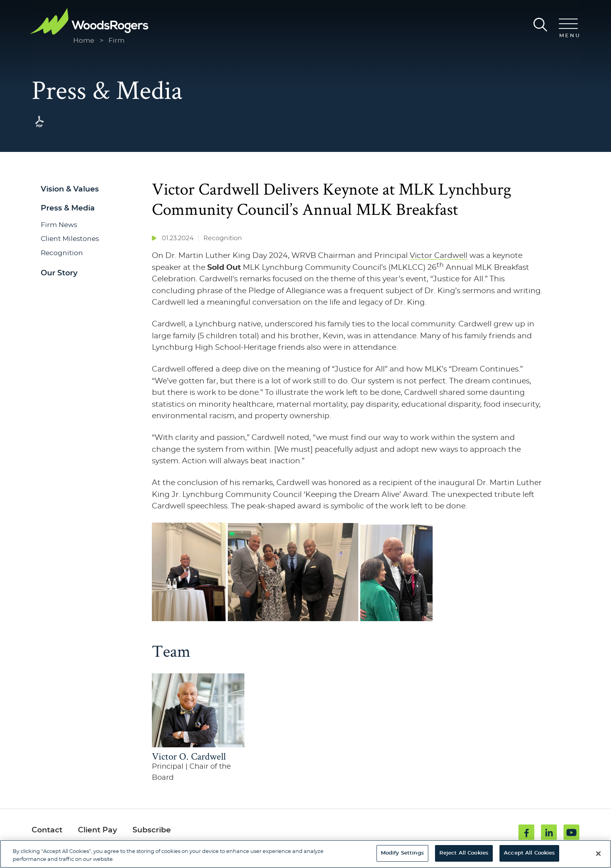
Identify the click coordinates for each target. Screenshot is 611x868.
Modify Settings (402, 853)
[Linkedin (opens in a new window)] (549, 832)
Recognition (62, 253)
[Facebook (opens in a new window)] (526, 832)
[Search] (540, 25)
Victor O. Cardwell (189, 756)
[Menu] (568, 29)
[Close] (598, 853)
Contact (47, 830)
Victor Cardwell (439, 256)
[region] (305, 854)
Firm (116, 41)
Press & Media (68, 208)
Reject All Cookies (464, 853)
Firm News (59, 225)
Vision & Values (70, 189)
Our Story (59, 273)
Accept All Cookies (529, 853)
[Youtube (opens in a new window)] (571, 832)
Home (84, 41)
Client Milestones (70, 239)
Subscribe (152, 830)
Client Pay (97, 830)
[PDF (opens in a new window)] (40, 127)
